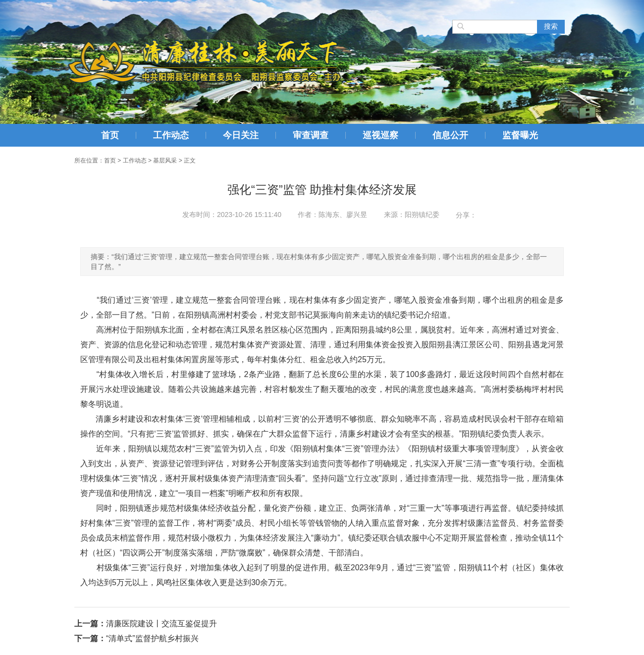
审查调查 (311, 135)
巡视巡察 (380, 135)
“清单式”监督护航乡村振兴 (152, 638)
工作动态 (171, 135)
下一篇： (90, 638)
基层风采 (165, 161)
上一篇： (90, 624)
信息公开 (450, 135)
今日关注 (241, 135)
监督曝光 (520, 135)
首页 (110, 135)
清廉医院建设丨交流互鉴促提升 (161, 624)
